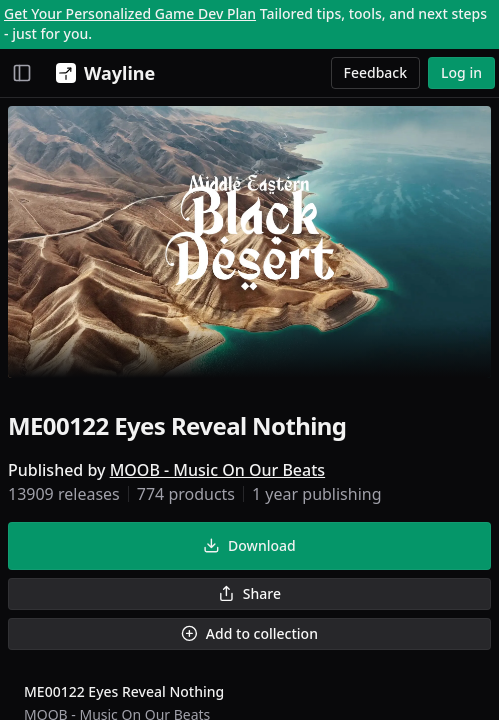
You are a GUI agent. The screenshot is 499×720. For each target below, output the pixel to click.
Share (249, 593)
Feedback (376, 72)
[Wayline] (101, 73)
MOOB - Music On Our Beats (217, 470)
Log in (461, 72)
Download (249, 545)
